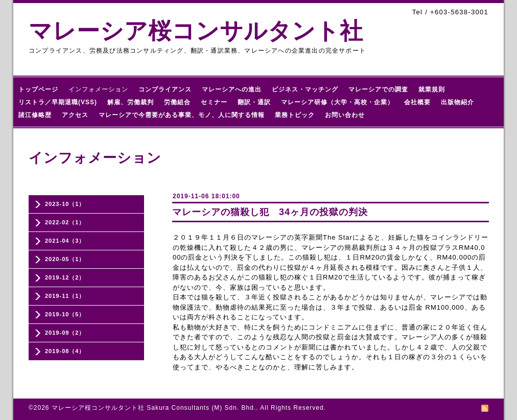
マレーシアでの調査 (378, 89)
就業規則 (432, 89)
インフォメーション (98, 89)
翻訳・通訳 (254, 102)
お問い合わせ (345, 115)
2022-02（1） (65, 222)
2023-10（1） (65, 204)
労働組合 (177, 102)
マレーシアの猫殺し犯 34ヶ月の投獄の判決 (270, 212)
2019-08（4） (65, 351)
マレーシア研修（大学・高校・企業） (337, 102)
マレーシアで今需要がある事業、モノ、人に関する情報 (182, 115)
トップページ (38, 89)
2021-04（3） (65, 241)
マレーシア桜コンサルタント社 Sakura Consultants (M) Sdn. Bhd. (154, 408)
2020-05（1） (65, 259)
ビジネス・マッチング (305, 89)
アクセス (75, 115)
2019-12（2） (65, 277)
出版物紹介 (457, 102)
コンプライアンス (165, 89)
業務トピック (295, 115)
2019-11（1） (65, 296)
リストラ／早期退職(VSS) (58, 102)
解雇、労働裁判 (131, 102)
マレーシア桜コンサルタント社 (196, 31)
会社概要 (417, 102)
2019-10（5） (65, 314)
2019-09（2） (65, 333)
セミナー (214, 102)
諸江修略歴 (35, 115)
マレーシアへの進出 (232, 89)
